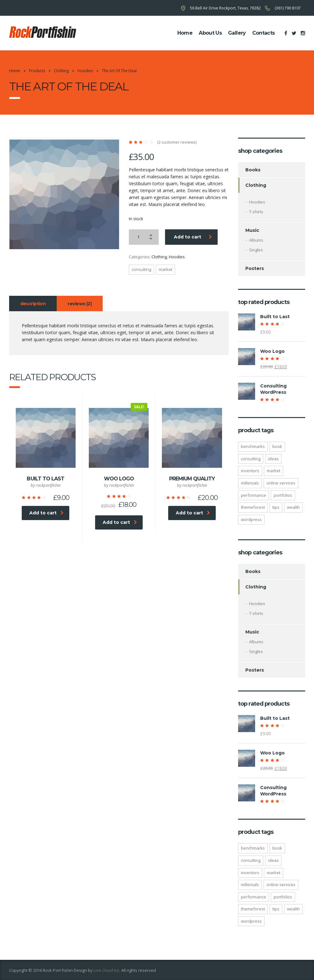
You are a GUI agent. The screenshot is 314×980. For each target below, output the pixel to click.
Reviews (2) (80, 304)
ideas (273, 459)
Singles (256, 250)
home (185, 33)
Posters (255, 268)
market (166, 269)
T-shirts (256, 212)
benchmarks (253, 446)
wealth (293, 507)
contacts (264, 33)
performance (254, 495)
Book (277, 446)
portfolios (283, 495)
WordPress (251, 519)
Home (15, 71)
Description (33, 304)
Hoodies (177, 257)
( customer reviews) (177, 142)
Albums (256, 240)
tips (276, 507)
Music (252, 230)
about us (210, 33)
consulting (141, 269)
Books (253, 170)
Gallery (237, 33)
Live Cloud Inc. (107, 970)
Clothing (159, 257)
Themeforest (253, 507)
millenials (250, 483)
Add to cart (193, 237)
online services (281, 483)
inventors (250, 471)
